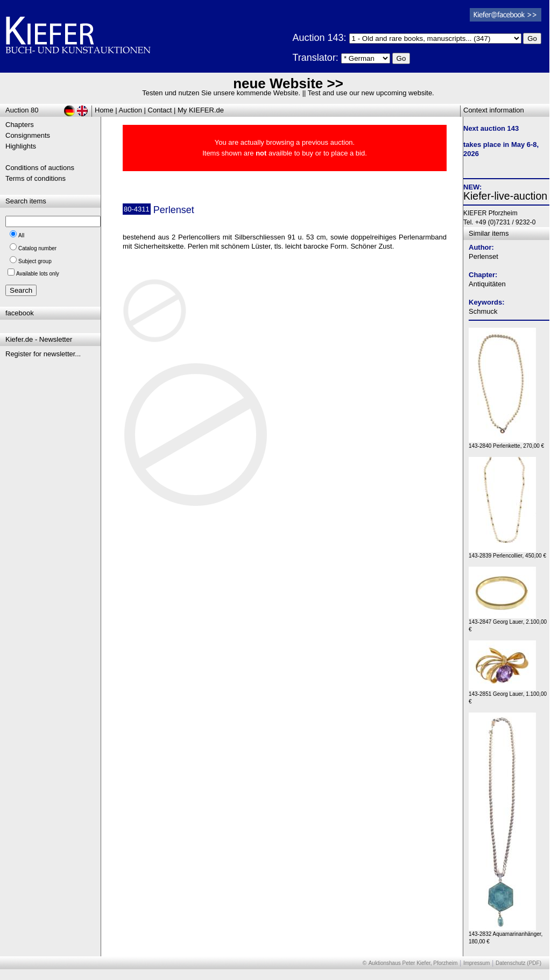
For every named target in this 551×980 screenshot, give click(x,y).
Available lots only (38, 274)
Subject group (35, 261)
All (21, 235)
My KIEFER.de (201, 110)
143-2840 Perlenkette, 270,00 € (506, 443)
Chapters (20, 125)
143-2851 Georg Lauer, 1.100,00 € (508, 695)
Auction (130, 110)
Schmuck (483, 311)
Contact (160, 110)
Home (104, 110)
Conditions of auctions (40, 168)
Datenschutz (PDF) (518, 963)
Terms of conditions (36, 178)
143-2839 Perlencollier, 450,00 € (507, 553)
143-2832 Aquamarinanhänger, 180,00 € (506, 935)
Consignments (28, 135)
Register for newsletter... (43, 354)
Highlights (21, 146)
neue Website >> (288, 83)
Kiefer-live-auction (505, 196)
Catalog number (37, 248)
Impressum (476, 963)
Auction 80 (22, 110)
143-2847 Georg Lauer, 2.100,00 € (508, 623)
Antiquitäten (487, 284)
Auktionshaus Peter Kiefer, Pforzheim (413, 963)
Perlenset (483, 256)
